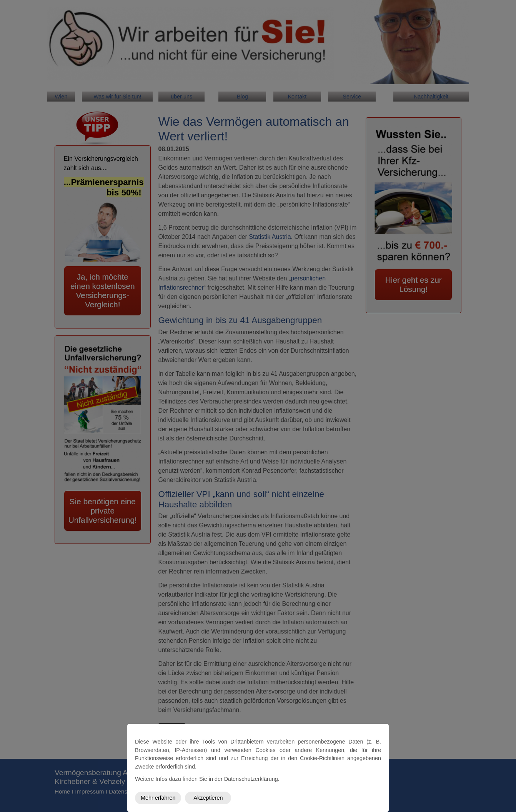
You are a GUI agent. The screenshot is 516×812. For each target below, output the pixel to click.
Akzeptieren (208, 798)
